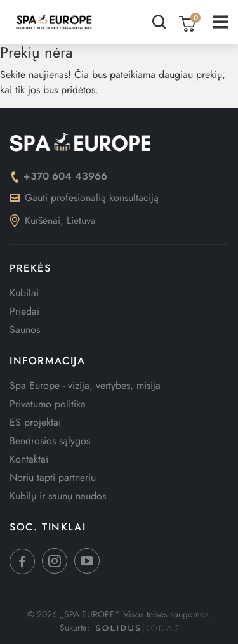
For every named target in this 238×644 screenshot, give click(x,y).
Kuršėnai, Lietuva (53, 220)
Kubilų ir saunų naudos (58, 496)
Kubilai (24, 293)
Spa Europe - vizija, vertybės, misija (85, 385)
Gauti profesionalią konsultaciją (84, 198)
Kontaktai (29, 459)
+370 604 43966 (58, 176)
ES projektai (35, 422)
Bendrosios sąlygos (50, 441)
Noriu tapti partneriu (53, 477)
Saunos (25, 330)
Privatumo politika (48, 404)
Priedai (24, 311)
